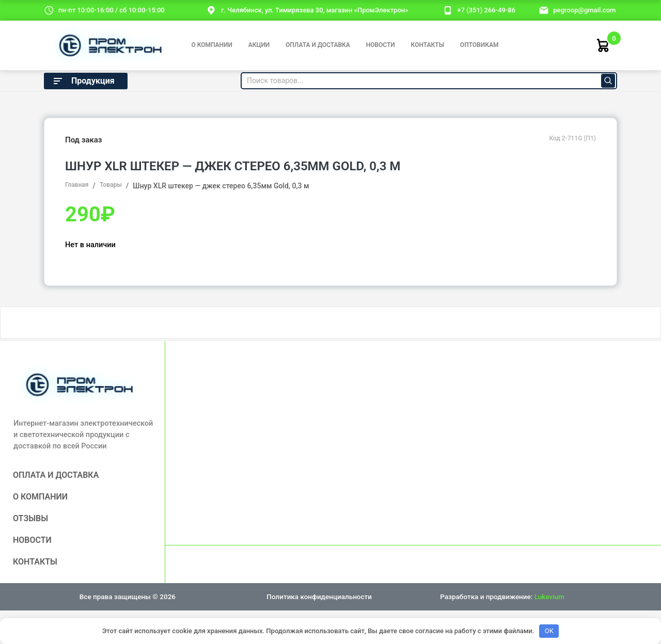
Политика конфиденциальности (319, 597)
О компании (211, 45)
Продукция (83, 81)
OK (549, 631)
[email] (544, 10)
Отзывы (30, 518)
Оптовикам (479, 45)
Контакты (428, 45)
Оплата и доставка (318, 45)
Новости (381, 45)
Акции (259, 45)
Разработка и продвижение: (502, 597)
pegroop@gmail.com (584, 10)
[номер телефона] (448, 10)
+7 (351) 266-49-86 (486, 10)
